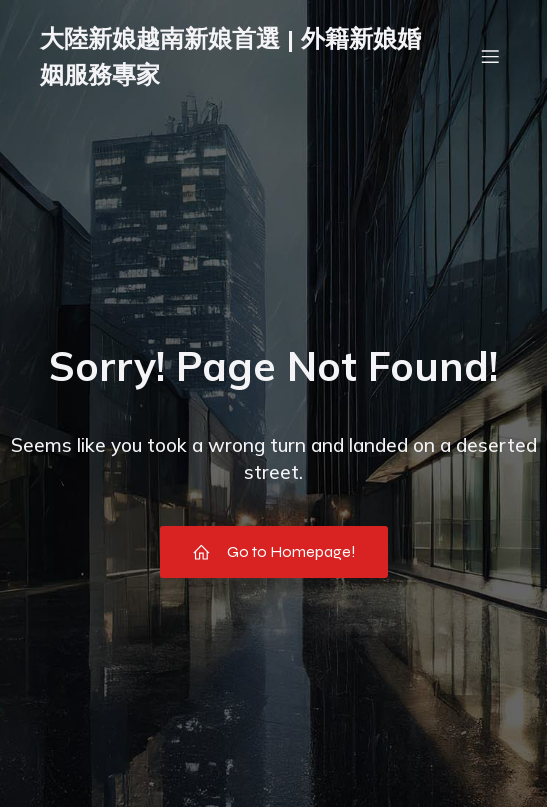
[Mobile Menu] (490, 56)
